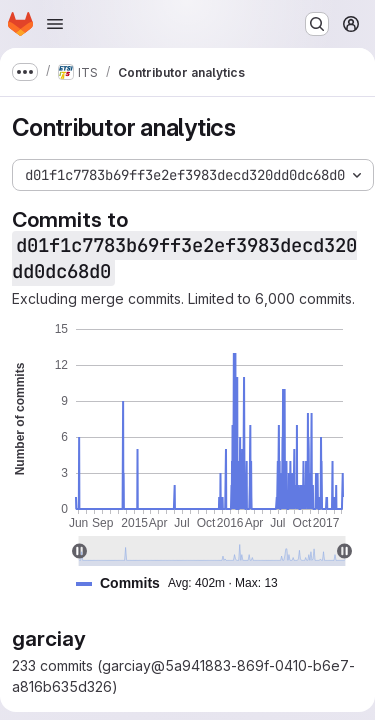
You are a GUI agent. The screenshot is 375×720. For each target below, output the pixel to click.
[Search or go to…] (317, 24)
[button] (185, 583)
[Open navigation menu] (55, 24)
